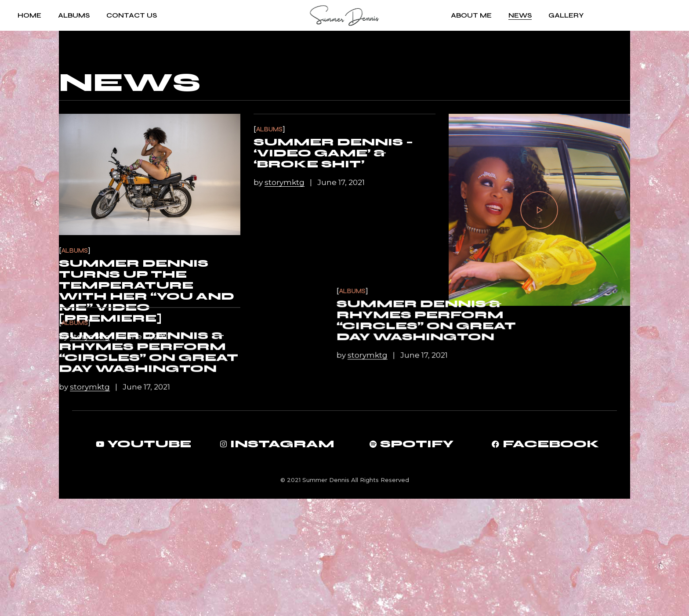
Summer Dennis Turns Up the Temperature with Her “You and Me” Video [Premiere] (147, 291)
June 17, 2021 (146, 337)
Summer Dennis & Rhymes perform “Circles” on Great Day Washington (538, 390)
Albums (75, 251)
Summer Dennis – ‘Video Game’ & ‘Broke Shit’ (333, 153)
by (85, 337)
